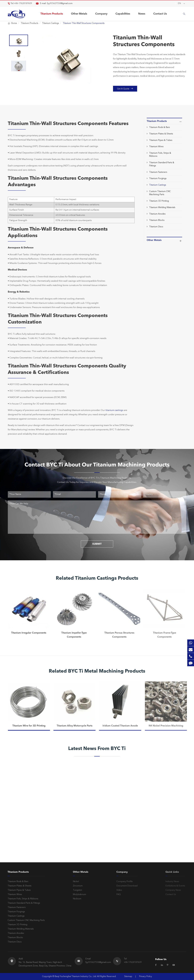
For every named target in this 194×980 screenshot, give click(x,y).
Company (101, 14)
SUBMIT (97, 544)
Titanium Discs (156, 227)
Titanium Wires (156, 147)
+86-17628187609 (23, 4)
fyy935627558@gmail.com (60, 4)
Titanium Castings (51, 23)
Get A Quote (125, 89)
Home (14, 23)
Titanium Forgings (158, 179)
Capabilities (123, 14)
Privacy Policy (145, 976)
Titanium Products (52, 14)
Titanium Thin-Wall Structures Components (84, 23)
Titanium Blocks (157, 220)
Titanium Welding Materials (162, 207)
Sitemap (128, 976)
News (142, 14)
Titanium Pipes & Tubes (161, 140)
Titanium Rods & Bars (160, 127)
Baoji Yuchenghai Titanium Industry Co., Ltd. (76, 976)
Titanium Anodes (157, 214)
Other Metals (79, 14)
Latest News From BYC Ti (97, 749)
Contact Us (160, 14)
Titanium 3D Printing (159, 201)
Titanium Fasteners (158, 172)
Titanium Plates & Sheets (161, 134)
